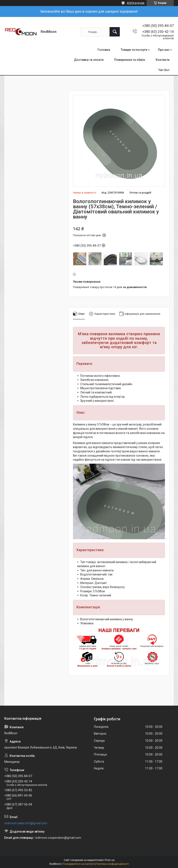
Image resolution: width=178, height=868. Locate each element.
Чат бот (164, 70)
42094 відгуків (136, 3)
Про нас (164, 50)
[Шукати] (115, 32)
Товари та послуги (134, 50)
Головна (104, 50)
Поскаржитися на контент (78, 864)
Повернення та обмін (130, 60)
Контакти (163, 60)
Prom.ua (110, 860)
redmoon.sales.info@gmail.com (26, 823)
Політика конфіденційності (112, 864)
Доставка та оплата (89, 60)
